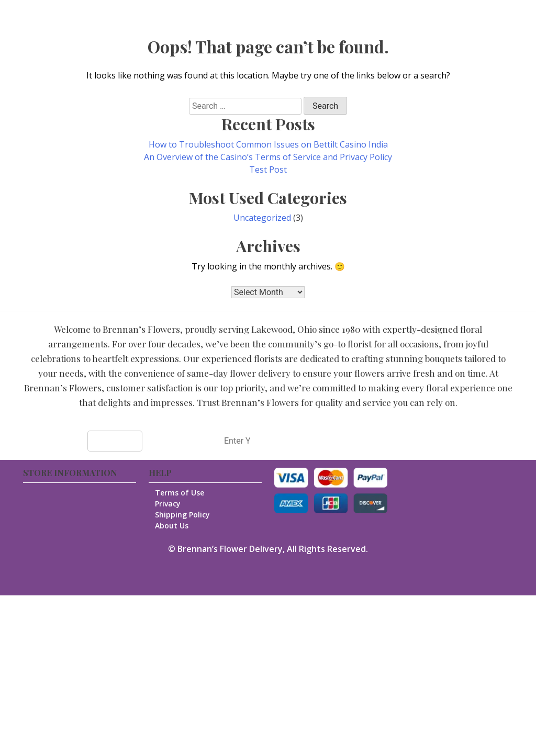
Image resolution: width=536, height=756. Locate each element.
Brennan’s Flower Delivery (230, 549)
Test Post (268, 170)
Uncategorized (262, 218)
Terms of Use (181, 493)
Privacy (169, 504)
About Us (173, 526)
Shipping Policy (184, 515)
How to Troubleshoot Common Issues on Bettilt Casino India (268, 144)
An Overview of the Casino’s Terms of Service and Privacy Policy (268, 157)
